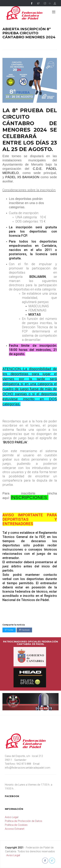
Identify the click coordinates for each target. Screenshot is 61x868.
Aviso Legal (12, 817)
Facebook (24, 630)
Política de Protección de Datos (24, 821)
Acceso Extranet (15, 829)
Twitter (9, 630)
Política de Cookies (16, 825)
